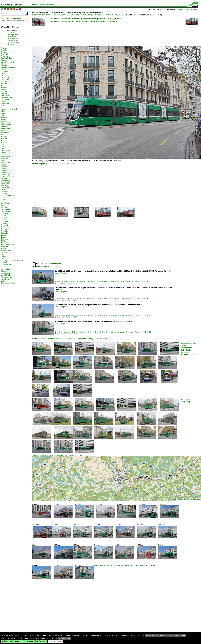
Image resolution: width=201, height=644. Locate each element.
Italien (3, 115)
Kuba (3, 141)
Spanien (4, 229)
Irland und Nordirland (9, 109)
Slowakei (4, 225)
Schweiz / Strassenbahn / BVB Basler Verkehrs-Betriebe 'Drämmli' (84, 22)
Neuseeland (5, 180)
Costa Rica (5, 78)
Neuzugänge (6, 269)
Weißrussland (6, 265)
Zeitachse (5, 281)
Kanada (4, 127)
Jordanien (5, 121)
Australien (5, 60)
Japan (3, 119)
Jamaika (4, 117)
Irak (2, 105)
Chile (3, 74)
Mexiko (4, 164)
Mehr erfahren (65, 638)
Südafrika (5, 233)
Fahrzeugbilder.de (13, 35)
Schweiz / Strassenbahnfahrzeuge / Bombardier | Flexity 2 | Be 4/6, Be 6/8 (86, 19)
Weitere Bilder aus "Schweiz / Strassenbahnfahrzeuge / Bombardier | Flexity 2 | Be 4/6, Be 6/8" (70, 339)
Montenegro (5, 172)
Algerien (4, 52)
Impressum (50, 4)
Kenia (3, 131)
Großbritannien (7, 97)
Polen (3, 200)
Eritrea (3, 86)
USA (3, 259)
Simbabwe (5, 221)
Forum (35, 4)
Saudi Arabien (6, 211)
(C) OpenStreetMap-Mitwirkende (188, 500)
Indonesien (5, 103)
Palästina (4, 192)
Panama (4, 194)
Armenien (5, 56)
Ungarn (4, 255)
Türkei (3, 249)
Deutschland (6, 82)
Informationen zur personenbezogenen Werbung (165, 635)
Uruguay (4, 257)
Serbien (4, 219)
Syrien (3, 235)
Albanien (4, 50)
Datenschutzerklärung (8, 283)
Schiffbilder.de (11, 37)
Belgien (4, 64)
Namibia (4, 178)
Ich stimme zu (55, 641)
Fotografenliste (7, 277)
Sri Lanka (5, 231)
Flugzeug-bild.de (12, 39)
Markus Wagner (39, 164)
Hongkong (5, 99)
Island (3, 111)
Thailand (4, 241)
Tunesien (4, 247)
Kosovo (4, 137)
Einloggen (179, 9)
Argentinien (5, 54)
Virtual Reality (6, 275)
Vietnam (4, 263)
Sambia (4, 208)
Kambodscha (6, 125)
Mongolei (4, 170)
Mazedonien (6, 162)
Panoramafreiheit (7, 196)
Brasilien (4, 70)
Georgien (4, 93)
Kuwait (4, 143)
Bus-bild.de (10, 33)
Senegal (4, 217)
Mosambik (5, 174)
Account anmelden (191, 9)
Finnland (4, 89)
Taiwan (4, 237)
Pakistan (4, 190)
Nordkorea (5, 184)
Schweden (5, 213)
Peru (3, 198)
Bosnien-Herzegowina (9, 68)
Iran (2, 107)
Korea (3, 135)
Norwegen (5, 186)
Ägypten (4, 48)
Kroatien (4, 139)
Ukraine (4, 253)
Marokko (4, 160)
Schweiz (70, 15)
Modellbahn (5, 273)
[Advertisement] (104, 34)
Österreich (5, 188)
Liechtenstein (6, 150)
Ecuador (4, 84)
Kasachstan (5, 129)
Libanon (4, 148)
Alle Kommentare (54, 264)
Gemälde (4, 271)
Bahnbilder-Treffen (8, 62)
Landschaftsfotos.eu (13, 43)
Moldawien (5, 166)
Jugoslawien (6, 123)
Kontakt (42, 4)
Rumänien (5, 204)
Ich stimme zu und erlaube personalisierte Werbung (24, 641)
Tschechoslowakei (8, 245)
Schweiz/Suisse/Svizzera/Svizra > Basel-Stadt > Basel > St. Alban (57, 455)
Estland (4, 88)
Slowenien (5, 227)
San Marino (5, 209)
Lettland (4, 147)
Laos (3, 145)
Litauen (4, 152)
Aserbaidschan (7, 58)
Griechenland (6, 95)
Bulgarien (5, 72)
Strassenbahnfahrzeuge (84, 15)
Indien (3, 101)
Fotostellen (5, 279)
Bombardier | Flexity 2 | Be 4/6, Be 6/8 (109, 15)
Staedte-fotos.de (12, 41)
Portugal (4, 202)
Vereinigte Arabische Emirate (12, 261)
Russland (4, 206)
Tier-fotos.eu (11, 45)
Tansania (4, 239)
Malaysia (4, 158)
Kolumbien (5, 133)
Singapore (5, 223)
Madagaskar (6, 156)
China (3, 76)
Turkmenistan (6, 251)
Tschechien (5, 243)
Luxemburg (5, 154)
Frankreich (5, 91)
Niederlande (6, 182)
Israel (3, 113)
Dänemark (5, 80)
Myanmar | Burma (8, 176)
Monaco (4, 168)
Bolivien (4, 66)
